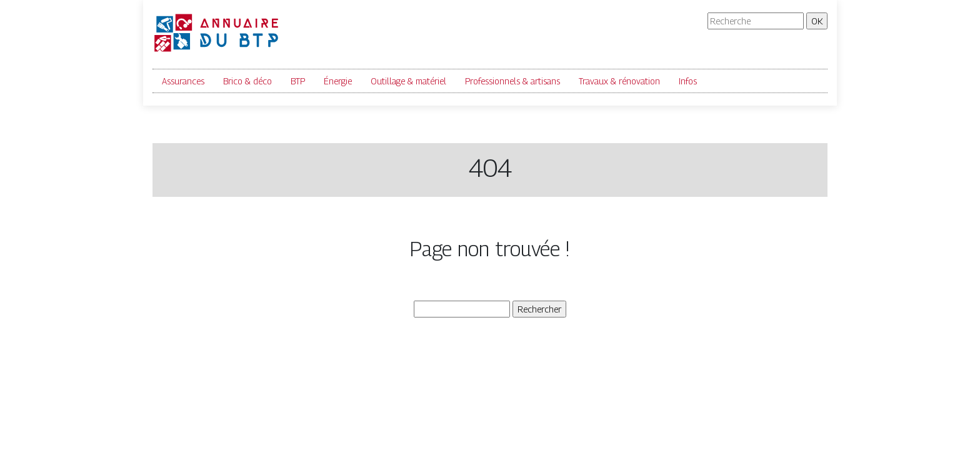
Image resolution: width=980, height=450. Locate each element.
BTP (298, 81)
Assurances (183, 81)
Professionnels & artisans (512, 81)
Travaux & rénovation (619, 81)
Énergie (338, 81)
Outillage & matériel (408, 81)
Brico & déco (247, 81)
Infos (688, 81)
